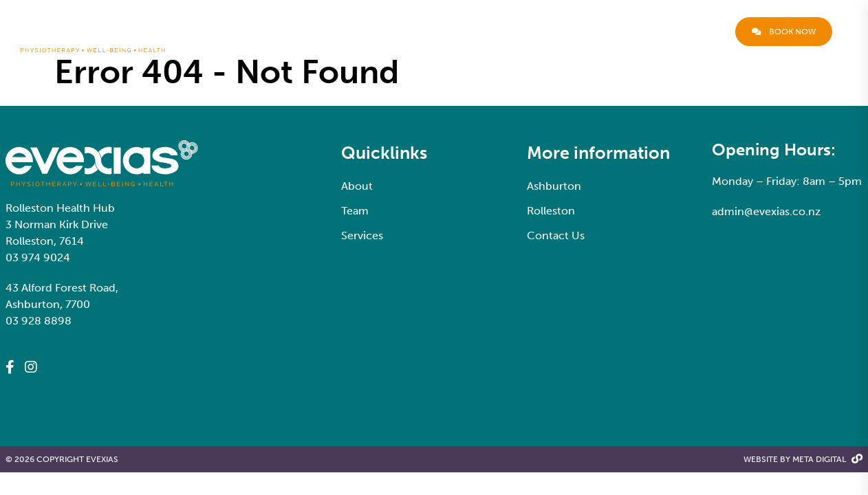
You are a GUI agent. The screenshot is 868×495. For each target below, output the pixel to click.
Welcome (398, 32)
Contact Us (693, 32)
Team (495, 32)
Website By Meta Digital (803, 460)
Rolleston (551, 211)
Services (552, 32)
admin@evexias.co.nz (766, 211)
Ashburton (554, 186)
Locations (622, 32)
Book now (784, 32)
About (448, 32)
